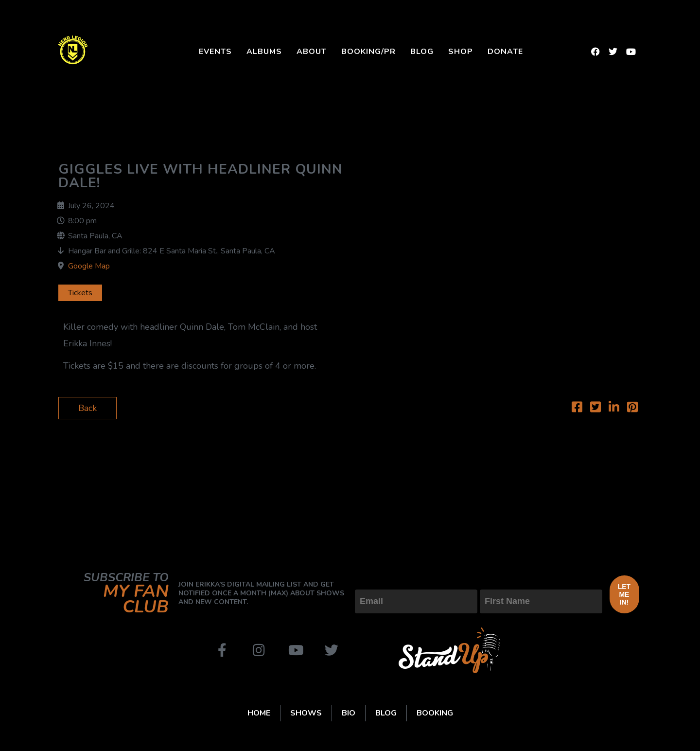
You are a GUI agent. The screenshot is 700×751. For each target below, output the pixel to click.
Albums (264, 52)
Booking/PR (368, 52)
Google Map (89, 266)
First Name (501, 581)
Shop (461, 52)
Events (215, 52)
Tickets (80, 293)
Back (87, 408)
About (312, 52)
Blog (422, 52)
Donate (505, 52)
